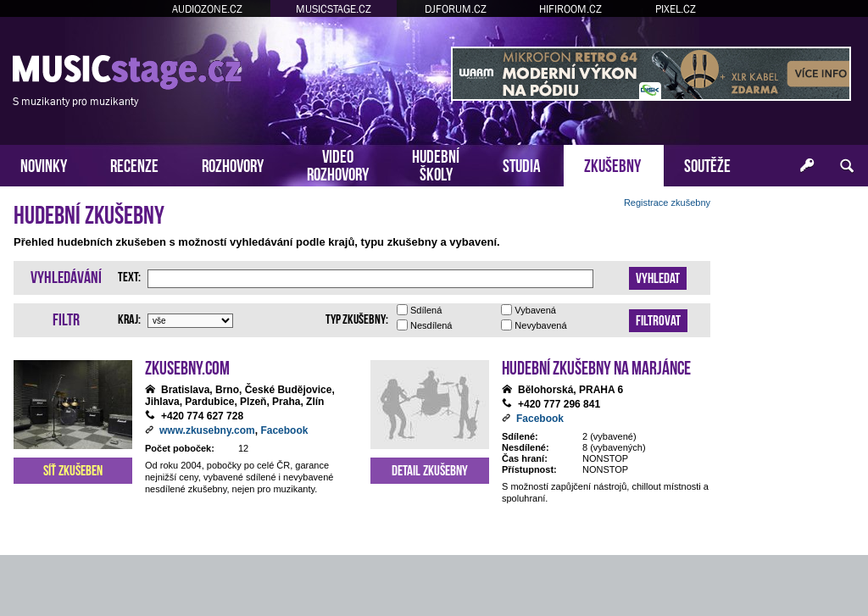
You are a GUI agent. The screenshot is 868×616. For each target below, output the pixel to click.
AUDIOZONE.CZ (207, 9)
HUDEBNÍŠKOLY (436, 164)
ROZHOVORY (233, 164)
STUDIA (522, 164)
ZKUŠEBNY (612, 164)
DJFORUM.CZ (456, 9)
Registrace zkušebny (667, 203)
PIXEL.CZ (676, 9)
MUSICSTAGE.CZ (334, 9)
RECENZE (134, 164)
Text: (129, 275)
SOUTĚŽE (707, 164)
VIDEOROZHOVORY (338, 164)
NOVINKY (44, 164)
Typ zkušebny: (357, 318)
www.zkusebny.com (207, 430)
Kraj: (129, 318)
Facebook (284, 430)
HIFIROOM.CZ (570, 9)
